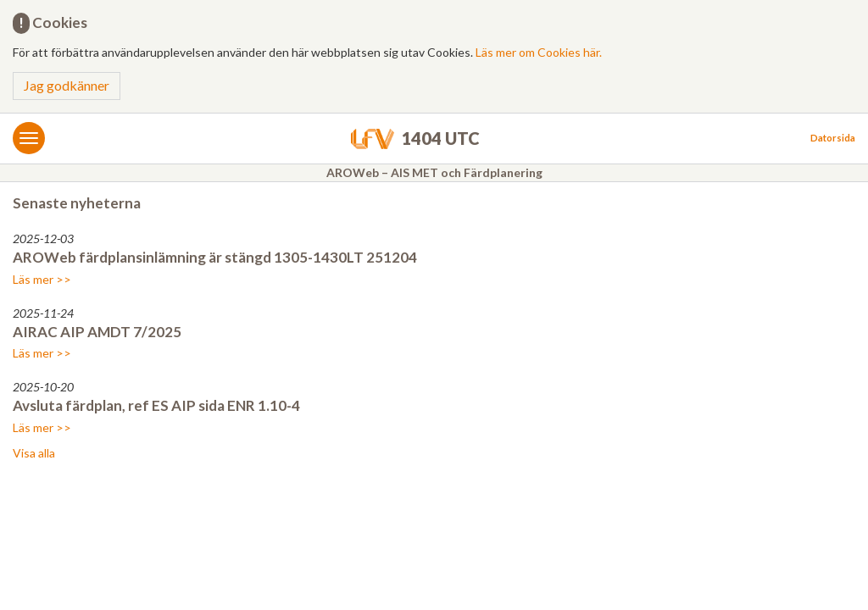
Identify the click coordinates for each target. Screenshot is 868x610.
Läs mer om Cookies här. (539, 52)
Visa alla (34, 453)
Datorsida (833, 138)
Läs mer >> (42, 279)
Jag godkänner (67, 85)
